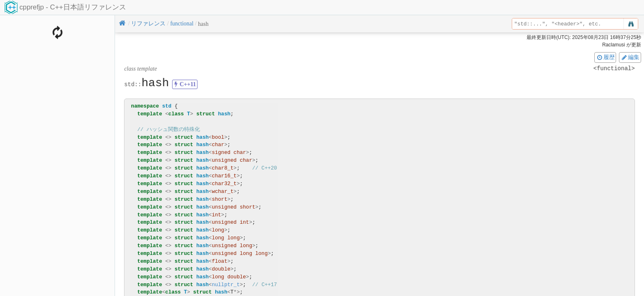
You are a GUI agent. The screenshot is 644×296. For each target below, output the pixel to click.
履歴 (605, 57)
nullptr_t (226, 285)
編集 (630, 57)
